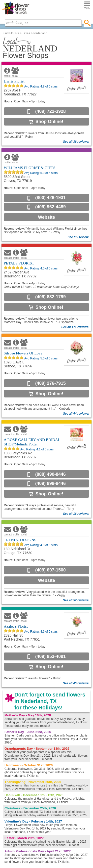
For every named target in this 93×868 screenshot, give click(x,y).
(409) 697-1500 (50, 570)
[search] (87, 23)
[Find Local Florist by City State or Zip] (43, 23)
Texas (26, 33)
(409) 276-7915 (50, 383)
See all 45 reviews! (76, 683)
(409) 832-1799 (50, 297)
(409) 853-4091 (50, 656)
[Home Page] (15, 15)
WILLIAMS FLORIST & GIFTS (30, 168)
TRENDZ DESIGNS (20, 540)
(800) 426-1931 (50, 198)
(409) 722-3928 (50, 111)
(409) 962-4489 (50, 207)
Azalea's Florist (16, 626)
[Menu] (87, 5)
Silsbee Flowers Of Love (23, 353)
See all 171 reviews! (75, 327)
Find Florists (11, 33)
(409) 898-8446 (50, 483)
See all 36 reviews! (76, 142)
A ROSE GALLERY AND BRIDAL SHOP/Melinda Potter (32, 442)
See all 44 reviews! (76, 414)
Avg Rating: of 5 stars (41, 87)
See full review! (78, 237)
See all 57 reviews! (76, 600)
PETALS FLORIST (19, 263)
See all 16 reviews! (76, 514)
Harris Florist (14, 81)
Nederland (40, 33)
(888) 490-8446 (50, 474)
